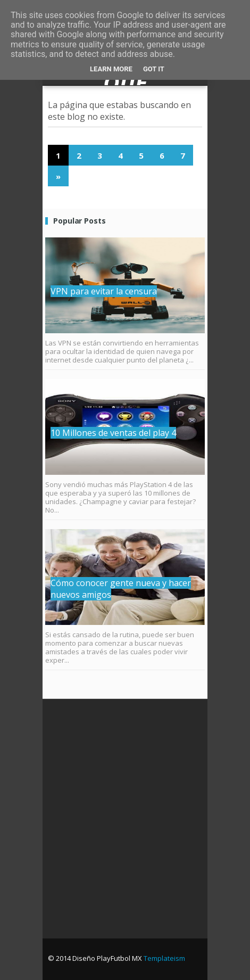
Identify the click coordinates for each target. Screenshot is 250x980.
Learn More (111, 69)
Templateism (164, 958)
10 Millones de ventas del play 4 (113, 433)
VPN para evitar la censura (104, 291)
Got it (154, 69)
